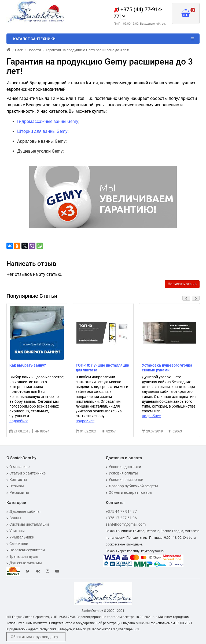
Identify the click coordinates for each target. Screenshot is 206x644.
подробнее (19, 421)
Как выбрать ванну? (28, 365)
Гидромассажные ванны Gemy (48, 121)
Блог (19, 50)
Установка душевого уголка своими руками (167, 368)
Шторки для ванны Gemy (42, 131)
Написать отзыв (182, 284)
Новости (34, 50)
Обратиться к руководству (34, 637)
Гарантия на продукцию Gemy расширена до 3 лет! (87, 50)
